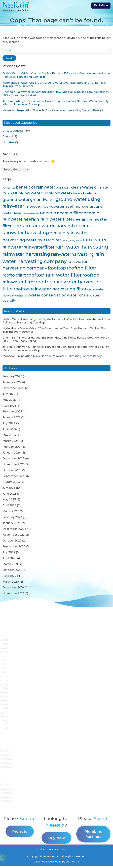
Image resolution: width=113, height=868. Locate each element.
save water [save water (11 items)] (96, 289)
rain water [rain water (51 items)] (95, 240)
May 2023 (9, 500)
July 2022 (9, 552)
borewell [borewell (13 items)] (63, 187)
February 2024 (12, 447)
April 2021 (9, 558)
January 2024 (12, 453)
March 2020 (11, 582)
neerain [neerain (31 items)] (48, 213)
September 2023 (14, 476)
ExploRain (101, 5)
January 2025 (11, 417)
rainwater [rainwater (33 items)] (13, 247)
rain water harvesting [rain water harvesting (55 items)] (82, 247)
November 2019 (13, 593)
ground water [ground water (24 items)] (16, 200)
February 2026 (12, 376)
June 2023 (9, 494)
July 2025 (9, 394)
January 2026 (12, 382)
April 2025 (9, 406)
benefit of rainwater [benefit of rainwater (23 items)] (35, 187)
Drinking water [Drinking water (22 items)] (27, 193)
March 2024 (11, 441)
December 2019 (13, 588)
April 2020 (9, 576)
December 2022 (13, 529)
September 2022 (14, 546)
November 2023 (14, 464)
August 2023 (11, 482)
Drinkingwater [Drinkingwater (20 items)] (57, 193)
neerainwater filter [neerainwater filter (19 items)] (43, 240)
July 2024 (9, 423)
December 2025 (13, 388)
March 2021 (10, 564)
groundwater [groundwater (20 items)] (43, 200)
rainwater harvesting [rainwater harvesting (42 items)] (26, 254)
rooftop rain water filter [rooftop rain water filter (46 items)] (54, 275)
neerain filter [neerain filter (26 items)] (70, 213)
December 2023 (13, 458)
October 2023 (12, 470)
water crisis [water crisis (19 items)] (78, 295)
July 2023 (9, 488)
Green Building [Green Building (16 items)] (85, 193)
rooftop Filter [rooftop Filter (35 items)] (81, 268)
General (8, 137)
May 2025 (9, 400)
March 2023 (11, 511)
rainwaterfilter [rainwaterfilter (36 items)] (39, 247)
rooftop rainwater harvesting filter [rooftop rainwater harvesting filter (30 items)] (50, 289)
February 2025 (12, 412)
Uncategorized (13, 131)
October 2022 (12, 541)
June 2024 (10, 429)
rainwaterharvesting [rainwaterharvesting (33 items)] (73, 254)
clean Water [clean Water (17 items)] (82, 187)
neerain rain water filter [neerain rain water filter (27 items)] (48, 219)
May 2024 (9, 435)
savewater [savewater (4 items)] (8, 296)
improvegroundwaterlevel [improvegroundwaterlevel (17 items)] (49, 206)
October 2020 (12, 570)
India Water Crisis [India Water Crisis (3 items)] (31, 214)
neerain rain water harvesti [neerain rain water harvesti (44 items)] (44, 226)
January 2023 (12, 523)
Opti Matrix (73, 862)
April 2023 (9, 505)
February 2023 (12, 517)
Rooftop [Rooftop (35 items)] (57, 268)
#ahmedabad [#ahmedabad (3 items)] (9, 188)
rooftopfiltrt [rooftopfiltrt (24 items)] (14, 275)
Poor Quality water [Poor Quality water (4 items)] (72, 241)
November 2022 (14, 535)
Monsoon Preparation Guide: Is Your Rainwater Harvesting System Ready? (53, 110)
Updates (8, 142)
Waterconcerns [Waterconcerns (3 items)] (22, 296)
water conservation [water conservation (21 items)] (48, 295)
